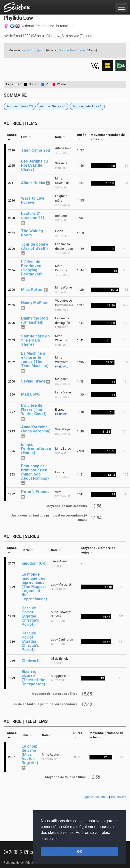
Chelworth (31, 661)
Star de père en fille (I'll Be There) (35, 340)
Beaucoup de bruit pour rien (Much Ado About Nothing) (35, 472)
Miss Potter (32, 290)
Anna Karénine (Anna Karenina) (36, 429)
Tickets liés (118, 797)
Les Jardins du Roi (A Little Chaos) (34, 165)
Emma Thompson (33, 50)
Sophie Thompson (72, 50)
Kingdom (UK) (34, 563)
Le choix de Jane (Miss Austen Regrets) (30, 755)
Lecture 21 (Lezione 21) (33, 216)
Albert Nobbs (33, 183)
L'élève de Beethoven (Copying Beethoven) (32, 268)
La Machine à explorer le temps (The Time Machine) (35, 360)
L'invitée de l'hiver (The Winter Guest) (34, 410)
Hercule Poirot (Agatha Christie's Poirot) (30, 616)
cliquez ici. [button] (50, 839)
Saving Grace (33, 381)
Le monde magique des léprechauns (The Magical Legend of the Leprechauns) (34, 587)
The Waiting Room (32, 233)
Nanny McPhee (35, 303)
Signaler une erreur (95, 797)
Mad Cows (31, 394)
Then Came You (36, 150)
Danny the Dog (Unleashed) (34, 320)
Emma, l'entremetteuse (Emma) (36, 449)
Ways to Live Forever (33, 200)
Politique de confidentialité (22, 863)
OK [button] (80, 852)
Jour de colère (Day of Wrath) (35, 246)
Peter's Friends (35, 492)
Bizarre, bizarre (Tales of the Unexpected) (33, 678)
